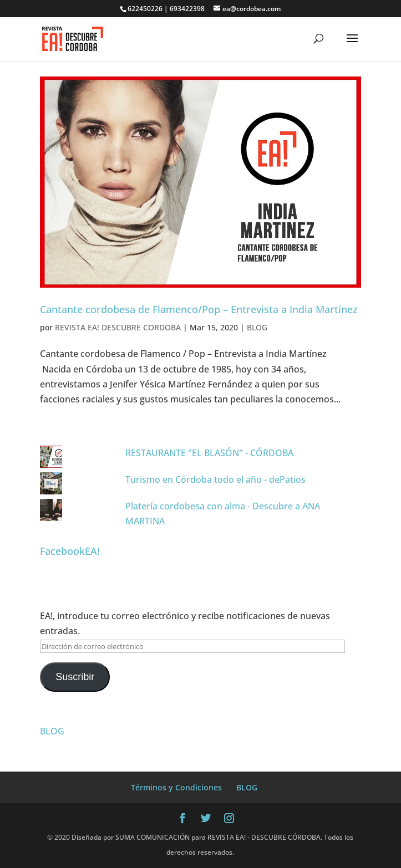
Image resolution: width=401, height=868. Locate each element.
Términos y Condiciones (176, 787)
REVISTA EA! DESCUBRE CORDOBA (118, 327)
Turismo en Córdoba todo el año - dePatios (215, 479)
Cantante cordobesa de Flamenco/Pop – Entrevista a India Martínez (199, 309)
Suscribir (75, 677)
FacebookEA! (70, 551)
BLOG (257, 327)
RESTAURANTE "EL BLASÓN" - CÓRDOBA (209, 453)
